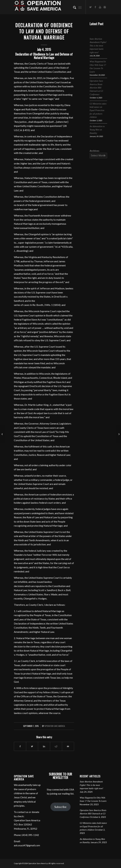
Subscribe (60, 807)
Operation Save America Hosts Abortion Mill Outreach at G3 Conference (96, 88)
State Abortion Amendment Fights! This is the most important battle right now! (98, 46)
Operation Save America (55, 726)
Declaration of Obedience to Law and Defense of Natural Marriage (44, 31)
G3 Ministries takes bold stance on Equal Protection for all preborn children (98, 111)
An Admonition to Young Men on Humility (97, 130)
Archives (94, 151)
